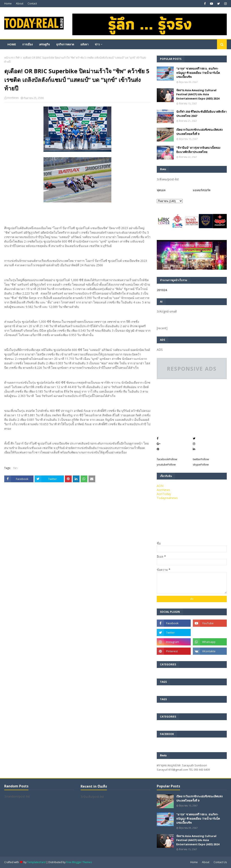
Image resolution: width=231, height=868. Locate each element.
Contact (32, 4)
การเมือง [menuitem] (27, 44)
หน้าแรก (9, 58)
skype (201, 464)
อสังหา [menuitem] (84, 44)
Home (8, 4)
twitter (201, 459)
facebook (167, 459)
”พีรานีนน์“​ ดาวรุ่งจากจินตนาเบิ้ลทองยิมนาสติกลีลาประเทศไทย (198, 150)
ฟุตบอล (161, 190)
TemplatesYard (36, 862)
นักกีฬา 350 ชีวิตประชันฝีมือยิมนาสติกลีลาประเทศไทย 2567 (201, 114)
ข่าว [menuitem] (97, 44)
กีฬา (18, 58)
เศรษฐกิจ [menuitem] (44, 44)
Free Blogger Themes (79, 862)
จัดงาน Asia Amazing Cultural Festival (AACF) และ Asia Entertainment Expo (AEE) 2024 (198, 94)
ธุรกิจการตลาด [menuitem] (65, 44)
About (20, 4)
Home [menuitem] (12, 44)
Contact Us (220, 862)
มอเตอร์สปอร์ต (202, 190)
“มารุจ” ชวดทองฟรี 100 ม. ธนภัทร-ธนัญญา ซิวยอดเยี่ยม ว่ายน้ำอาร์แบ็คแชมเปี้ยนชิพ (198, 73)
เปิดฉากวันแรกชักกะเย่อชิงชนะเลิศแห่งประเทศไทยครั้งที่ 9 (199, 132)
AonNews (13, 98)
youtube (166, 464)
